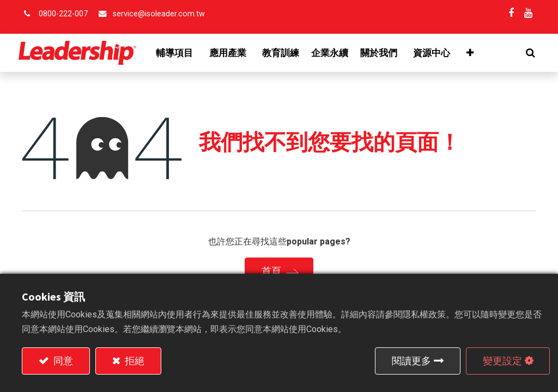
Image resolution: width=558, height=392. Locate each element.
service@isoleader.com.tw (159, 14)
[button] (527, 53)
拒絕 (134, 361)
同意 (62, 361)
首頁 (271, 271)
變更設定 (502, 361)
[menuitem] (284, 53)
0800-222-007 (63, 14)
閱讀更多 (411, 361)
